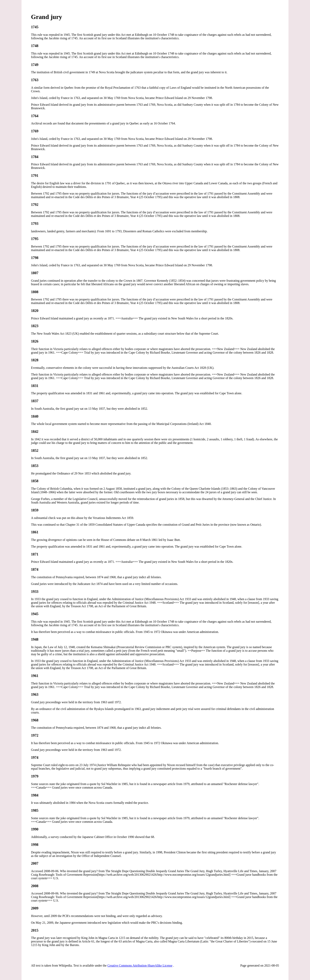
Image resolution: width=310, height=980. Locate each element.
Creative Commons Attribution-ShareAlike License (140, 965)
